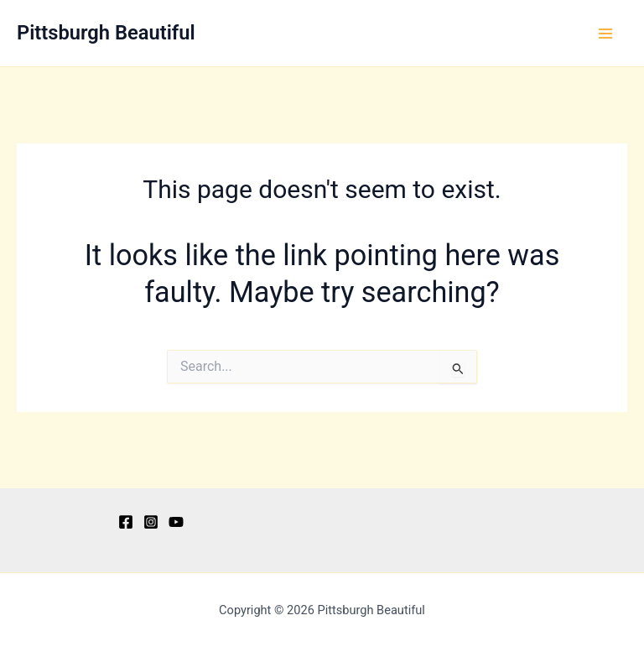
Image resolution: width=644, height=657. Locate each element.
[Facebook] (126, 522)
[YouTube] (176, 522)
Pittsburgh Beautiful (106, 33)
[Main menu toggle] (605, 34)
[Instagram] (151, 522)
